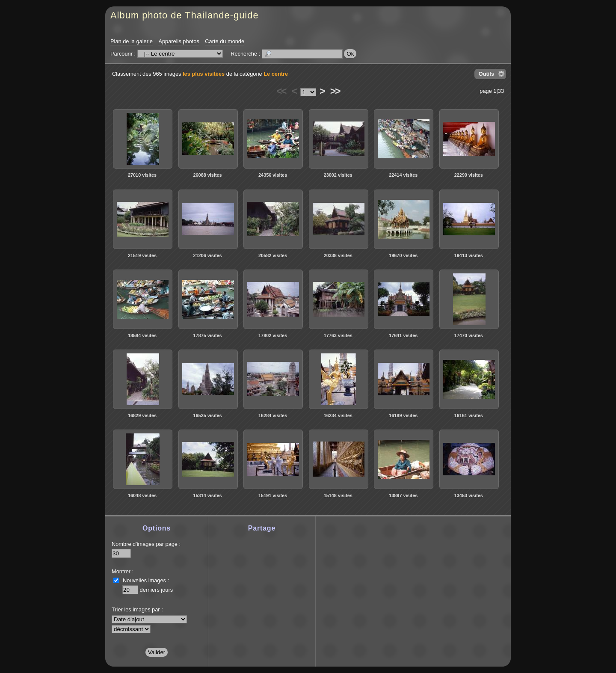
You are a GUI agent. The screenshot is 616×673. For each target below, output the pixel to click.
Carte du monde (225, 41)
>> (335, 91)
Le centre (276, 74)
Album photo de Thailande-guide (185, 15)
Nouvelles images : (146, 580)
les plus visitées (204, 74)
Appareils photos (179, 41)
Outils (486, 74)
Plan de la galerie (132, 41)
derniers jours (157, 590)
